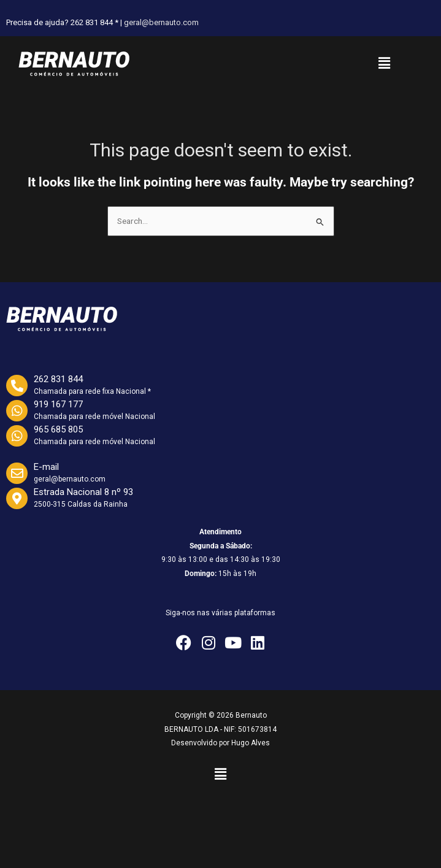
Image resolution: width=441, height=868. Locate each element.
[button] (384, 63)
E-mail (46, 467)
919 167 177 (58, 404)
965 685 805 (58, 429)
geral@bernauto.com (161, 22)
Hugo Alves (251, 743)
